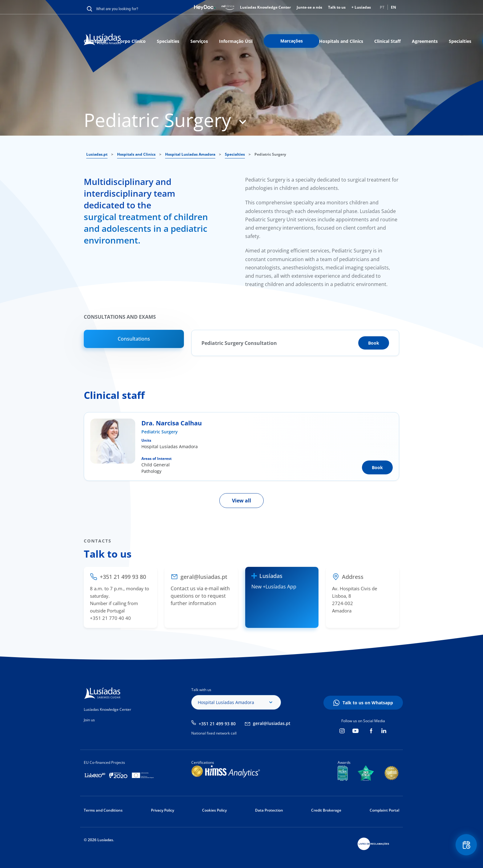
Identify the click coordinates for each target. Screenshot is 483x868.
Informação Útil (236, 41)
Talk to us (337, 7)
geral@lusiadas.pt (272, 723)
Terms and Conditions (103, 810)
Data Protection (269, 810)
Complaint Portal (384, 810)
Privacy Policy (162, 810)
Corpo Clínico (132, 41)
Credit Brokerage (326, 810)
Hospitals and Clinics (341, 41)
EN (394, 7)
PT (382, 7)
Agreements (425, 41)
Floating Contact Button (466, 845)
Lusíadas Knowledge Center (265, 7)
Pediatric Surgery (160, 432)
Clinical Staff (388, 41)
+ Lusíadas (361, 7)
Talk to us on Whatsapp (368, 703)
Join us (89, 720)
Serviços (199, 41)
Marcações (292, 41)
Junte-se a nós (309, 7)
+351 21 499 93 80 (217, 724)
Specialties (168, 41)
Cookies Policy (214, 810)
